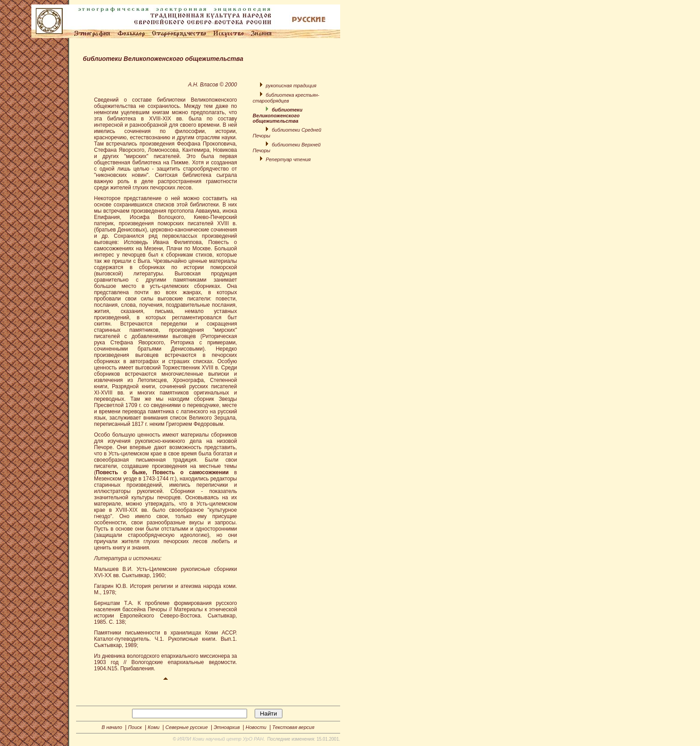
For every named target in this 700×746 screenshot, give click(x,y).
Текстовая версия (293, 727)
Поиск (135, 727)
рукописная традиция (291, 86)
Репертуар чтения (288, 159)
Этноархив (226, 727)
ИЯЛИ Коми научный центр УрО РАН (220, 739)
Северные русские (186, 727)
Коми (154, 727)
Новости (256, 727)
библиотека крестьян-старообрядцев (286, 98)
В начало (112, 727)
